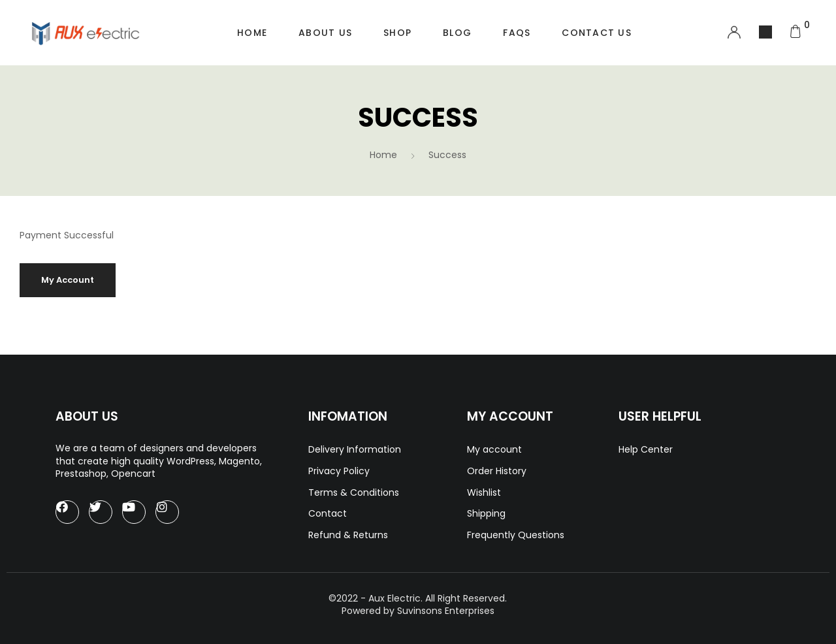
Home (252, 33)
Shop (397, 33)
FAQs (517, 33)
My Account (68, 280)
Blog (457, 33)
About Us (325, 33)
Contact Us (597, 33)
